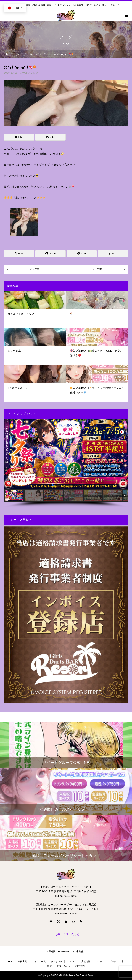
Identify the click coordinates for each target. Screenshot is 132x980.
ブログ (113, 962)
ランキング (57, 962)
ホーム (9, 962)
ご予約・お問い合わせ (66, 934)
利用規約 (80, 966)
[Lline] (19, 137)
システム (100, 962)
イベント (72, 962)
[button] (9, 454)
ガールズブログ (29, 73)
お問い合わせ (64, 966)
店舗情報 (86, 962)
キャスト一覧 (39, 962)
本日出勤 (22, 962)
